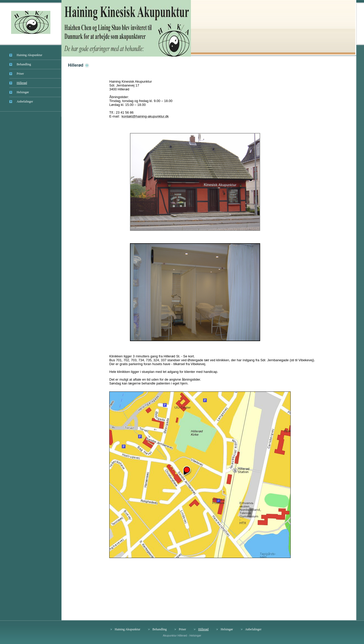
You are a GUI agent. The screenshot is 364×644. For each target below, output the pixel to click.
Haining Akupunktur (30, 55)
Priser (20, 74)
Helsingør (23, 92)
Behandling (24, 64)
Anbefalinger (25, 101)
